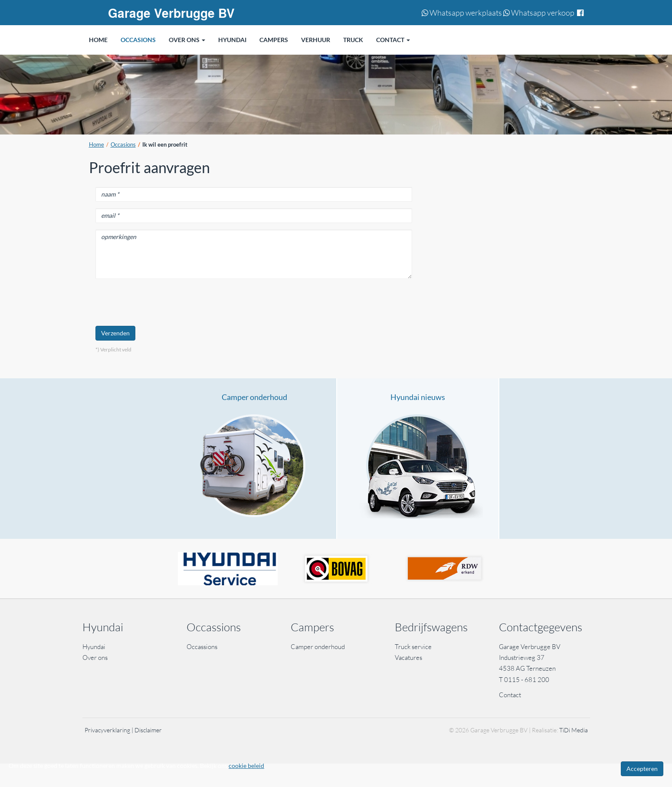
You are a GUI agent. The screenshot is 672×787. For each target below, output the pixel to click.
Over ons (95, 657)
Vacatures (408, 657)
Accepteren (642, 769)
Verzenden (115, 333)
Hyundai (94, 647)
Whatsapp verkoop (539, 13)
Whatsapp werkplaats (462, 13)
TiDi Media (574, 730)
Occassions (203, 647)
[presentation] (161, 302)
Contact (510, 695)
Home (97, 145)
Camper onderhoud (254, 397)
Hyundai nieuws (418, 397)
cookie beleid (246, 766)
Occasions (123, 145)
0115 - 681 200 (527, 680)
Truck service (413, 647)
